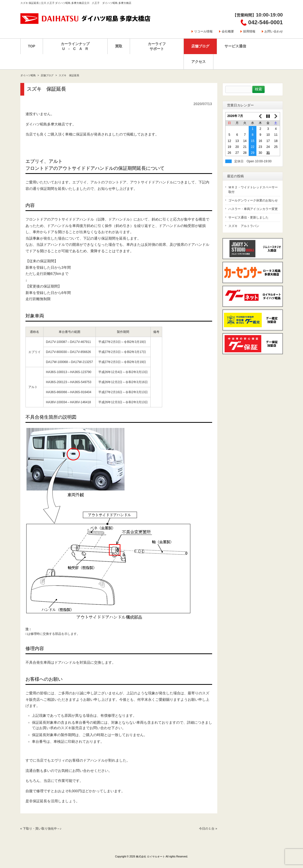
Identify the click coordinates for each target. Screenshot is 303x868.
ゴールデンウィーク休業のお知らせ (253, 200)
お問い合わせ (274, 31)
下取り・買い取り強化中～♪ (42, 829)
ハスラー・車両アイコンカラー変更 (253, 209)
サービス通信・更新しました (248, 217)
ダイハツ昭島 (28, 75)
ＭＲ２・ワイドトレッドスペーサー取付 (253, 190)
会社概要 (228, 31)
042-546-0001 (265, 22)
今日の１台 (207, 829)
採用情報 (249, 31)
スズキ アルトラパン (244, 226)
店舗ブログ (47, 75)
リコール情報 (203, 31)
